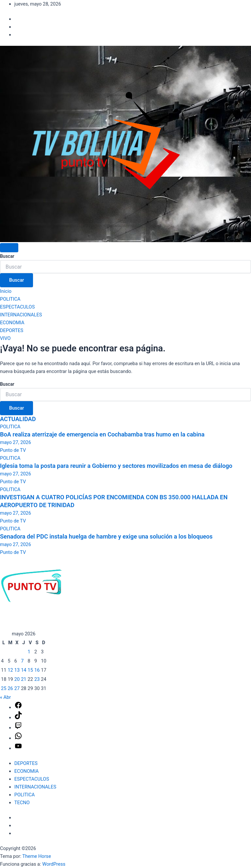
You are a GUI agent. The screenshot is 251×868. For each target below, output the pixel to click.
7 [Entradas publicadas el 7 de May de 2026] (22, 661)
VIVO (5, 338)
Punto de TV (13, 450)
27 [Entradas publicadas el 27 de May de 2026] (17, 688)
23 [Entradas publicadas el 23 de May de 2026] (37, 679)
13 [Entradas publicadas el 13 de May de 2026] (17, 670)
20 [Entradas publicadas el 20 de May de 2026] (17, 679)
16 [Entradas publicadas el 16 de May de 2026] (37, 670)
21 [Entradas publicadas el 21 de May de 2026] (24, 679)
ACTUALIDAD (18, 419)
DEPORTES (12, 330)
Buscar (7, 256)
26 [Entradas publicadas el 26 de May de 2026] (10, 688)
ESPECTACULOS (17, 307)
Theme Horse (37, 856)
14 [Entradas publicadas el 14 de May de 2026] (24, 670)
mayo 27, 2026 (16, 442)
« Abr (5, 697)
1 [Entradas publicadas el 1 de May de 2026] (29, 652)
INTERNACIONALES (21, 315)
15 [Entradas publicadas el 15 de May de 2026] (30, 670)
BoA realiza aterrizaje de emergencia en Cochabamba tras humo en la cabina (102, 434)
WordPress (54, 864)
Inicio (6, 291)
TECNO (22, 803)
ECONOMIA (12, 323)
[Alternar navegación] (9, 248)
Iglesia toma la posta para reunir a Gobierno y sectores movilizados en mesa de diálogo (116, 466)
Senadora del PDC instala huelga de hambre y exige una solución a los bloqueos (106, 536)
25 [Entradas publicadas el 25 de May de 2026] (4, 688)
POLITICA (10, 299)
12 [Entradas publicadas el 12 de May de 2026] (10, 670)
